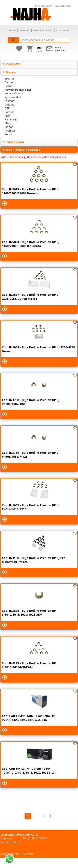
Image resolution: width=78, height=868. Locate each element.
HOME (12, 31)
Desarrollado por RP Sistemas (17, 854)
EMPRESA (25, 31)
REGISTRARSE (63, 6)
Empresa (6, 838)
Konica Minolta (14, 93)
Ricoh (8, 116)
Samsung (11, 119)
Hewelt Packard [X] (18, 90)
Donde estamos (11, 842)
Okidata (10, 104)
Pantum (9, 112)
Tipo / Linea (13, 142)
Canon (9, 82)
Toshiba (10, 131)
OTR (7, 108)
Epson (9, 86)
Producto (12, 64)
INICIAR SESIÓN (44, 6)
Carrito (39, 49)
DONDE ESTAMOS (43, 31)
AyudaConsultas (60, 49)
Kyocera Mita (13, 97)
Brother (9, 78)
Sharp (8, 123)
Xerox (8, 134)
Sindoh (9, 127)
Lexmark (10, 101)
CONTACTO (63, 31)
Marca (9, 72)
